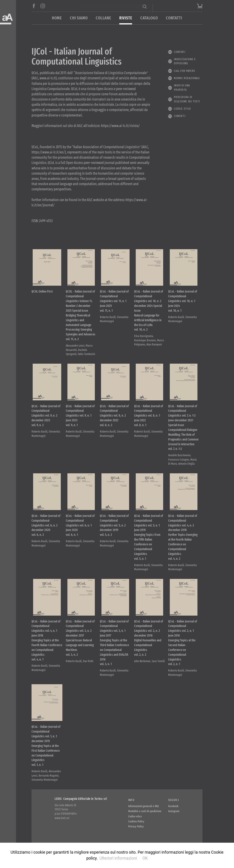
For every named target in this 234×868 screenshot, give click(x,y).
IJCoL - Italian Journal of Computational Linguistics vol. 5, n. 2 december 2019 (114, 526)
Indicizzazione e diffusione (185, 61)
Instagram (174, 812)
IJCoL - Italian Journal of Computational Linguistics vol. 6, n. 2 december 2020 (46, 526)
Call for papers (185, 71)
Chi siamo (79, 18)
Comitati (179, 52)
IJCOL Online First (42, 292)
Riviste (126, 18)
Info (131, 801)
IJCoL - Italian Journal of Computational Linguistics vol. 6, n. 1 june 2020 (80, 526)
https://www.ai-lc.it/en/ (48, 152)
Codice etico (182, 109)
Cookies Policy (136, 822)
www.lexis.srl (62, 818)
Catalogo (149, 18)
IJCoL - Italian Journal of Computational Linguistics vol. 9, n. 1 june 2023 (80, 416)
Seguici (174, 801)
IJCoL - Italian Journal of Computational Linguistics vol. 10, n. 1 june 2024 (183, 301)
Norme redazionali (187, 78)
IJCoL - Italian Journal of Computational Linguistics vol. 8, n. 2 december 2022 (114, 416)
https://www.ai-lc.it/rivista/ (120, 126)
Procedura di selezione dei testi (187, 99)
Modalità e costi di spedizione (145, 812)
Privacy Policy (136, 827)
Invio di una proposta (182, 88)
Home (57, 18)
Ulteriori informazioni (118, 858)
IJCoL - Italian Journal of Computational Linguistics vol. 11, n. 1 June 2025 (114, 301)
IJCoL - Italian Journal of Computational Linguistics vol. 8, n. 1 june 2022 (149, 416)
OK (145, 858)
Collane (104, 18)
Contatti (174, 18)
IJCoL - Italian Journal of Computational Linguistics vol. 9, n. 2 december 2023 (46, 416)
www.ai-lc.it (48, 78)
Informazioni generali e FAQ (144, 807)
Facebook (173, 807)
